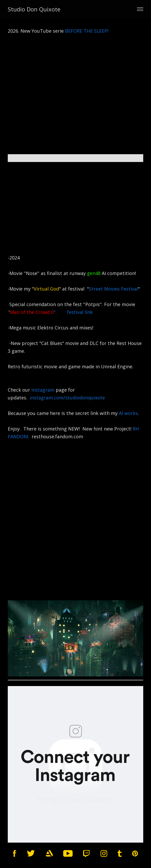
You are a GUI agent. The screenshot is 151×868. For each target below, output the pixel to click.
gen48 (94, 273)
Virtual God (46, 289)
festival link (80, 312)
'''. (37, 312)
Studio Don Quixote (34, 9)
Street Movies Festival (113, 289)
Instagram (43, 390)
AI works (128, 413)
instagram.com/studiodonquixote (69, 398)
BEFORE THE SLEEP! (87, 31)
